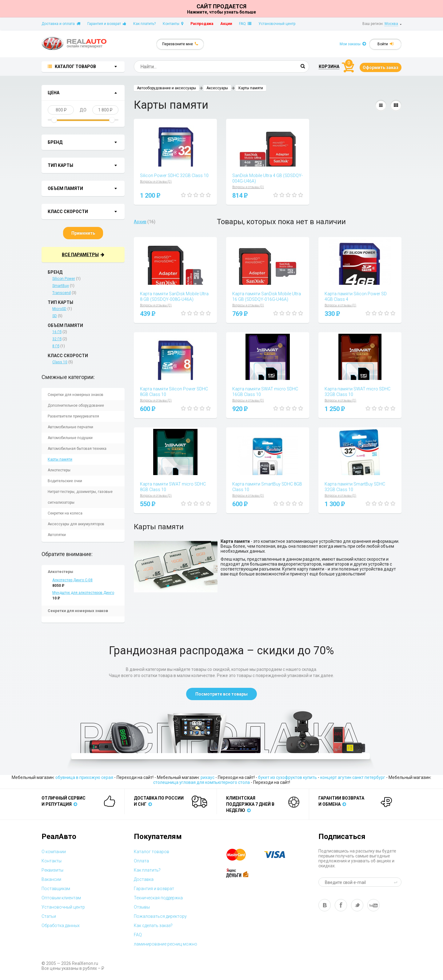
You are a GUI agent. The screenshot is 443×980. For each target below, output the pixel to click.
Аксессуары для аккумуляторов (76, 524)
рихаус (208, 777)
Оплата (141, 861)
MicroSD (59, 309)
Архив (140, 222)
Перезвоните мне (180, 44)
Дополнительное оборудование (76, 405)
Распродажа (202, 24)
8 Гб (56, 346)
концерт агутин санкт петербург (353, 777)
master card (241, 855)
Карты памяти (60, 459)
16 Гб (57, 332)
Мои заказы (353, 44)
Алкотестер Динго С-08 (72, 580)
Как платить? (144, 24)
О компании (54, 852)
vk (325, 905)
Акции (226, 24)
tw (357, 905)
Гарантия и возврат (107, 24)
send (397, 882)
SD (55, 316)
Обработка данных (61, 926)
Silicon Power (64, 279)
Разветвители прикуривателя (73, 416)
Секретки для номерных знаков (76, 395)
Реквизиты (52, 870)
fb (341, 905)
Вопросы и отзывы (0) (156, 181)
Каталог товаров (152, 852)
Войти (385, 44)
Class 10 (60, 362)
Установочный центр (277, 24)
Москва (391, 24)
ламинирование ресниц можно (166, 944)
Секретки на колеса (65, 513)
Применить (83, 233)
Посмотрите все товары (221, 694)
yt (373, 905)
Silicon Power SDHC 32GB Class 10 (174, 175)
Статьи (49, 916)
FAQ (245, 24)
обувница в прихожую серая (84, 777)
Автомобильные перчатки (70, 427)
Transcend (62, 293)
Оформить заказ (381, 67)
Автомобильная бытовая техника (77, 449)
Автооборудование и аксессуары (166, 88)
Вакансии (51, 879)
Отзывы (142, 907)
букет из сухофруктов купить (287, 777)
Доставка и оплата (61, 24)
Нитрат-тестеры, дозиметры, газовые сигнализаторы (80, 497)
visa (279, 855)
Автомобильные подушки (70, 438)
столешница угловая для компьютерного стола (202, 782)
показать (99, 93)
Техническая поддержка (158, 898)
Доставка (144, 879)
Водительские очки (65, 481)
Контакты (173, 24)
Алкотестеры (59, 470)
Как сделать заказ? (153, 926)
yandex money (241, 873)
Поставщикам (56, 889)
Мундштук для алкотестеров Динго (83, 593)
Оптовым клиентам (61, 898)
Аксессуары (217, 88)
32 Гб (57, 339)
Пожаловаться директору (160, 916)
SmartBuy (61, 286)
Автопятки (57, 535)
